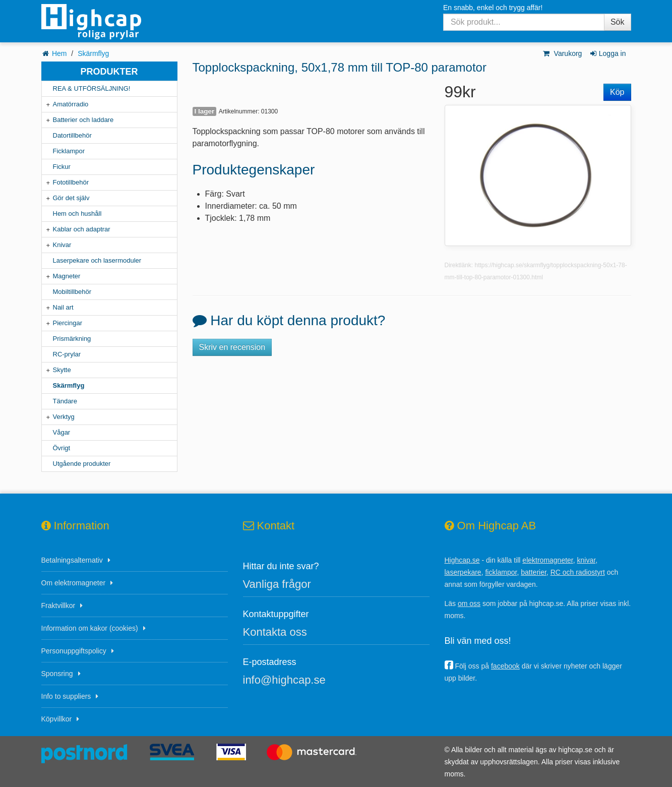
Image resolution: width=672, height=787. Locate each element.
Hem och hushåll (77, 214)
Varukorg (562, 53)
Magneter (67, 276)
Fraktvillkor (58, 606)
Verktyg (64, 417)
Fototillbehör (71, 182)
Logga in (607, 53)
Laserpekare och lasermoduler (97, 260)
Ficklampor (69, 151)
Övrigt (62, 448)
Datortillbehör (72, 135)
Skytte (62, 370)
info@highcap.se (284, 680)
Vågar (62, 432)
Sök (618, 22)
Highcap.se (462, 560)
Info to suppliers (66, 696)
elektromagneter (547, 560)
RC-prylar (67, 354)
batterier (534, 572)
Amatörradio (71, 104)
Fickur (62, 167)
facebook (505, 666)
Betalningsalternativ (72, 560)
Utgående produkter (82, 464)
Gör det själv (71, 198)
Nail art (63, 307)
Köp (617, 92)
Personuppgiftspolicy (74, 651)
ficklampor (501, 572)
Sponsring (57, 674)
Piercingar (68, 323)
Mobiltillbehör (72, 292)
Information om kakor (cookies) (90, 628)
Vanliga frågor (277, 584)
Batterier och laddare (83, 120)
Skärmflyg (93, 53)
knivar (587, 560)
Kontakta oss (275, 632)
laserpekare (463, 572)
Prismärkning (72, 339)
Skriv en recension (232, 347)
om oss (469, 603)
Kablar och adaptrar (82, 229)
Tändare (65, 401)
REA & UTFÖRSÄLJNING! (92, 88)
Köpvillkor (57, 719)
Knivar (62, 245)
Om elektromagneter (74, 583)
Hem (59, 53)
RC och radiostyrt (578, 572)
